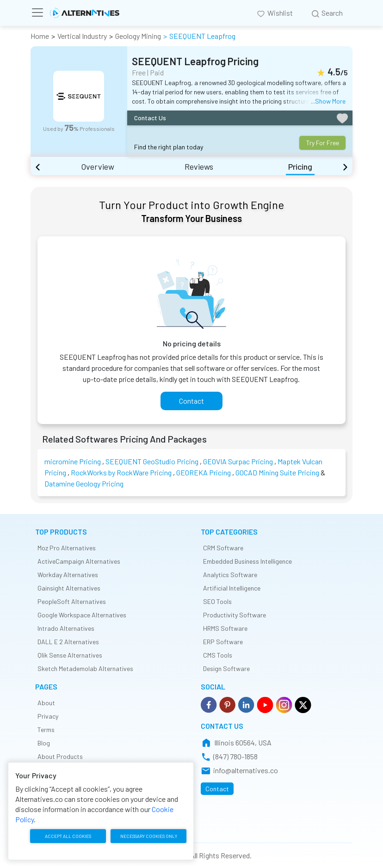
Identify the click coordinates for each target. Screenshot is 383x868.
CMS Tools (218, 655)
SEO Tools (217, 601)
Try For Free (323, 143)
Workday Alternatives (68, 575)
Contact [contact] (191, 401)
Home (40, 36)
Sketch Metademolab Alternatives (85, 668)
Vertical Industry (82, 36)
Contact (217, 789)
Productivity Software (235, 615)
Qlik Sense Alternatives (70, 655)
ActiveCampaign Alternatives (79, 561)
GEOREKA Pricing (204, 472)
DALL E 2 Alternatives (68, 642)
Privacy (48, 716)
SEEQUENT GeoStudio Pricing (152, 461)
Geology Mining (138, 36)
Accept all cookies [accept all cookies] (67, 837)
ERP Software (223, 642)
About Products (60, 756)
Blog (44, 743)
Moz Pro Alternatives (67, 548)
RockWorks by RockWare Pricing (121, 472)
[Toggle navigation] (40, 12)
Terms (46, 729)
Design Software (226, 668)
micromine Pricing (73, 461)
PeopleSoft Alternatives (72, 601)
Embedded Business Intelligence (247, 561)
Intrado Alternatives (66, 628)
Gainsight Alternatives (69, 588)
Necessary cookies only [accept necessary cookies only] (147, 837)
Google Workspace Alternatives (82, 615)
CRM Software (223, 548)
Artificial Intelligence (232, 588)
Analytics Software (230, 575)
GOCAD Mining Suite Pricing (277, 472)
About (46, 703)
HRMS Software (225, 628)
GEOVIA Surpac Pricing (238, 461)
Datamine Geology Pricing (84, 483)
